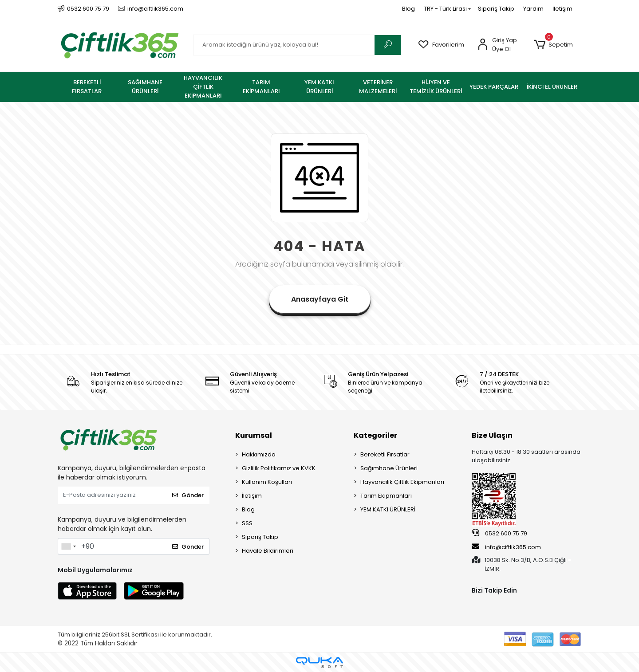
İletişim (562, 9)
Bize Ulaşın (492, 435)
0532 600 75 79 (499, 533)
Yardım (533, 9)
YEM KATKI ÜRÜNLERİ (388, 509)
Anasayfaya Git (320, 299)
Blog (408, 9)
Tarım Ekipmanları (386, 496)
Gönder (188, 495)
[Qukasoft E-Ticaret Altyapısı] (319, 662)
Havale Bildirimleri (268, 551)
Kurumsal (254, 435)
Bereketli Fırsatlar (385, 454)
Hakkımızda (259, 454)
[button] (553, 45)
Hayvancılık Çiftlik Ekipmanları (402, 482)
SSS (247, 523)
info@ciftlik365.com (506, 547)
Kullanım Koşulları (267, 482)
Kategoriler (375, 435)
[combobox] (68, 546)
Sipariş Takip (496, 9)
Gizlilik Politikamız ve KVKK (279, 468)
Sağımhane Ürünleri (389, 468)
